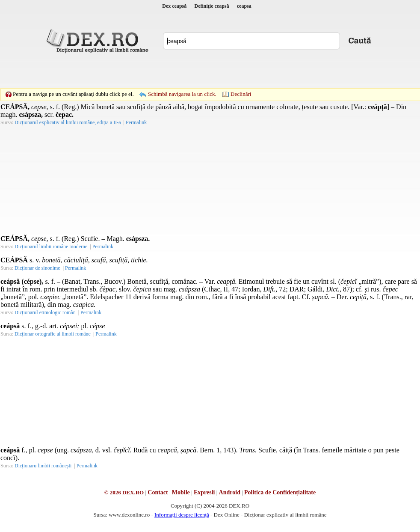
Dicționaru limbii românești (43, 466)
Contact (158, 492)
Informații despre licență (182, 515)
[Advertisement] (151, 71)
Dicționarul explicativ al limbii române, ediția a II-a (68, 122)
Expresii (204, 492)
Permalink (136, 122)
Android (230, 492)
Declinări (241, 94)
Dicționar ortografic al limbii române (53, 334)
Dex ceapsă (174, 6)
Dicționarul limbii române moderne (51, 247)
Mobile (181, 492)
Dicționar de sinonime (37, 268)
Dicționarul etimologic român (45, 312)
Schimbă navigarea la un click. (182, 94)
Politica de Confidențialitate (280, 492)
